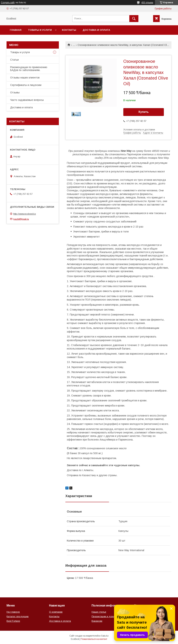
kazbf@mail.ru (21, 219)
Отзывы (15, 92)
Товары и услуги (40, 30)
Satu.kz (105, 636)
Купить (144, 112)
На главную (13, 612)
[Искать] (134, 19)
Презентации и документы (106, 616)
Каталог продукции (18, 616)
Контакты (69, 30)
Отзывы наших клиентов (25, 78)
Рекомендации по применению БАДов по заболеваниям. (29, 69)
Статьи (14, 60)
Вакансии (97, 621)
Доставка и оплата (96, 30)
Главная (16, 30)
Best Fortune (13, 621)
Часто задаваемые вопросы (27, 100)
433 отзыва (147, 3)
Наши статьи (99, 612)
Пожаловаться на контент (94, 639)
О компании (56, 612)
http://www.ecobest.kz (25, 214)
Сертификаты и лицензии (26, 85)
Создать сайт (8, 3)
